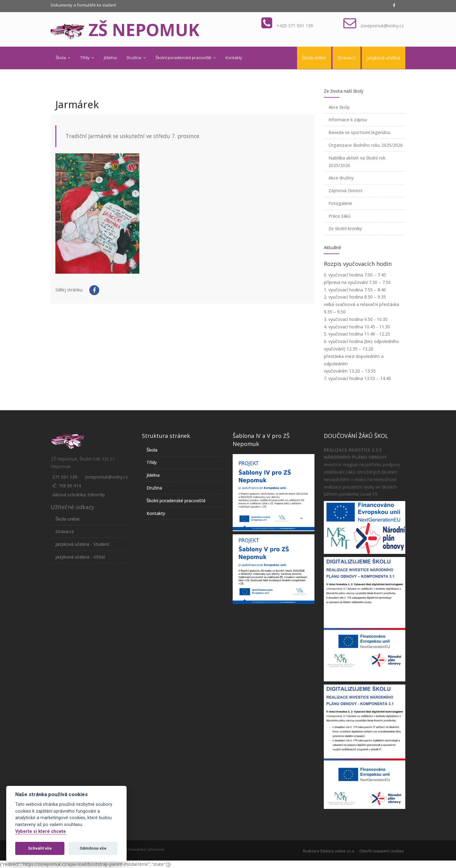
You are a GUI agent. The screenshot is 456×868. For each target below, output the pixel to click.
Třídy (87, 58)
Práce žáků (340, 216)
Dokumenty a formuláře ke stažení (83, 5)
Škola (63, 58)
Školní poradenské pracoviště (186, 58)
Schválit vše (40, 848)
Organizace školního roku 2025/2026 (366, 145)
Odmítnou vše (93, 848)
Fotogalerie (340, 203)
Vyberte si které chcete (41, 831)
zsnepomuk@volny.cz (382, 26)
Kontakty (234, 58)
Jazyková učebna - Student (82, 544)
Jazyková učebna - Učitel (80, 557)
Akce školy (339, 107)
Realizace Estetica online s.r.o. (329, 851)
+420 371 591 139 (295, 26)
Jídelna (110, 58)
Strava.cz (347, 58)
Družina (136, 58)
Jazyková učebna (384, 58)
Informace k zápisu (348, 120)
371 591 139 (65, 477)
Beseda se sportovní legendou (359, 132)
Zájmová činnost (346, 190)
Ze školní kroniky (345, 228)
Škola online (314, 58)
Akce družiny (341, 178)
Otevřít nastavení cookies (382, 851)
